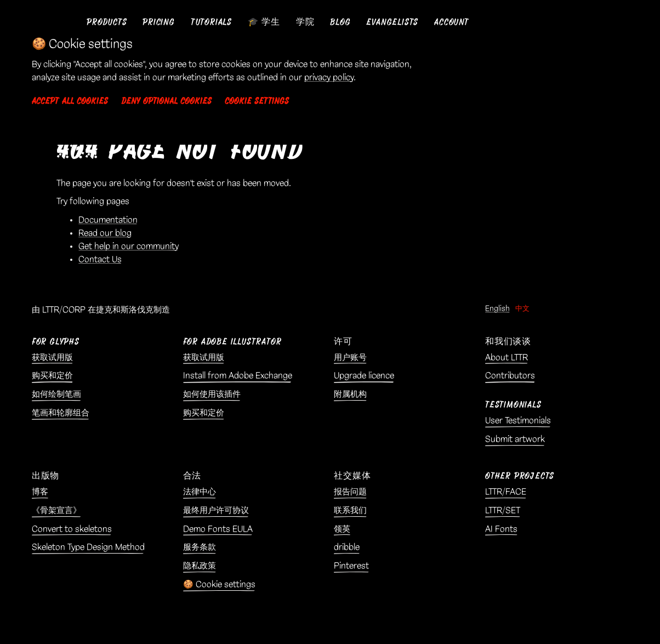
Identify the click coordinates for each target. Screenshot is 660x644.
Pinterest (351, 566)
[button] (107, 22)
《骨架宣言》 (56, 511)
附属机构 (350, 394)
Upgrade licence (364, 376)
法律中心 (200, 492)
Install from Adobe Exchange (238, 376)
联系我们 (350, 511)
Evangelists (392, 22)
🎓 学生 (264, 22)
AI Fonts (501, 529)
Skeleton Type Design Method (88, 547)
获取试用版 (52, 358)
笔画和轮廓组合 (61, 413)
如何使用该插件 (212, 394)
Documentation (108, 220)
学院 (305, 22)
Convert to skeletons (72, 529)
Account (452, 22)
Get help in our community (129, 246)
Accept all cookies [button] (70, 101)
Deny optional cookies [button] (166, 101)
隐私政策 (200, 566)
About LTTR (507, 358)
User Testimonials (518, 421)
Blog (340, 22)
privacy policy (329, 78)
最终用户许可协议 (216, 511)
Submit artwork (515, 439)
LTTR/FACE (506, 492)
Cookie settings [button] (257, 101)
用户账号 (350, 358)
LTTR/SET (503, 511)
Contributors (510, 376)
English (497, 309)
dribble (347, 547)
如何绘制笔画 (56, 394)
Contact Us (100, 260)
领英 (342, 529)
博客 (40, 492)
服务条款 (200, 547)
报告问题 (350, 492)
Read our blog (105, 233)
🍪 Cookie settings (219, 585)
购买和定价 (52, 376)
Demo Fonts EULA (218, 529)
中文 (522, 309)
